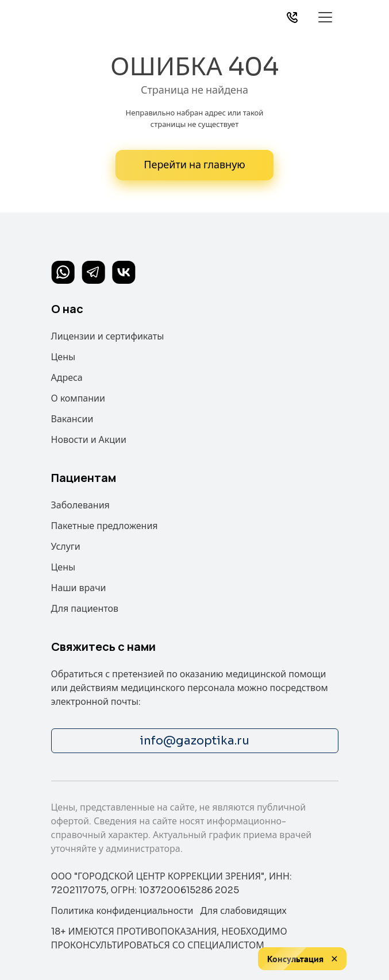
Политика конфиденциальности (122, 911)
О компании (78, 398)
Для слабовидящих (243, 911)
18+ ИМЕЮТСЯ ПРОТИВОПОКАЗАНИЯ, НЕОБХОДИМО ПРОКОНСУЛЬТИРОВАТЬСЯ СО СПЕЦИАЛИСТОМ (169, 938)
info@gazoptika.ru (194, 741)
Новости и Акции (89, 440)
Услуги (66, 547)
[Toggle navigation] (326, 17)
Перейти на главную (194, 165)
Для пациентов (85, 609)
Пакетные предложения (105, 526)
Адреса (67, 378)
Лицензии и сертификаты (108, 336)
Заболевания (80, 505)
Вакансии (72, 419)
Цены (63, 357)
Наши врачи (79, 588)
